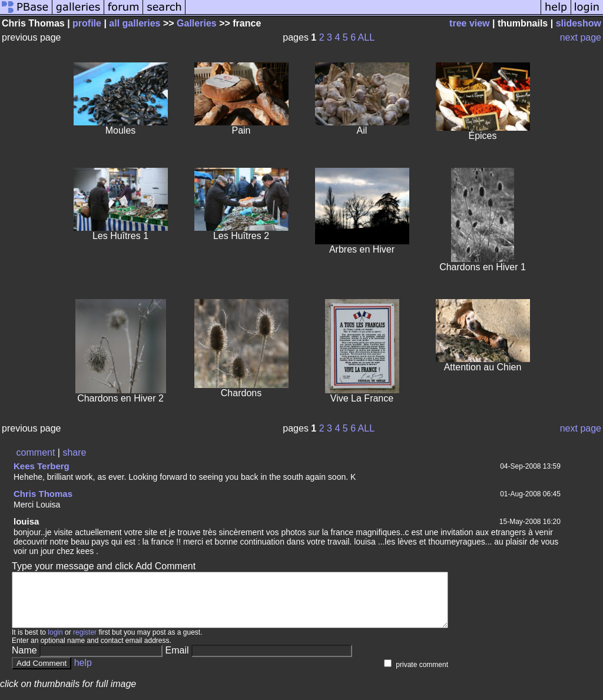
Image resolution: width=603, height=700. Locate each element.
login (55, 643)
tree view (469, 23)
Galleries (197, 23)
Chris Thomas (43, 494)
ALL (366, 37)
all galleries (135, 23)
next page (581, 37)
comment (36, 452)
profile (87, 23)
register (85, 643)
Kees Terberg (42, 466)
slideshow (579, 23)
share (74, 452)
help (83, 673)
